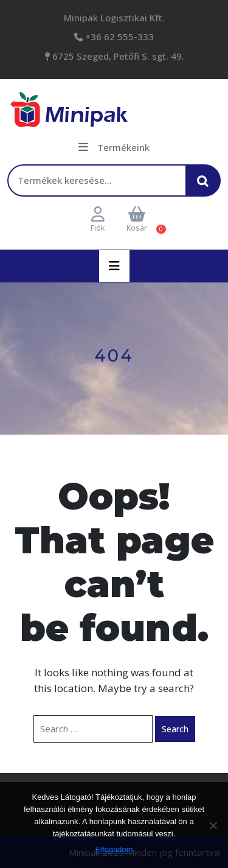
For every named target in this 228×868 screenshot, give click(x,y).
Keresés (206, 186)
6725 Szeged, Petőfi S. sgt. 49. (117, 56)
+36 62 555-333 (118, 37)
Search (175, 729)
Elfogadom (114, 849)
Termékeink (114, 147)
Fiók (98, 220)
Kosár (137, 220)
